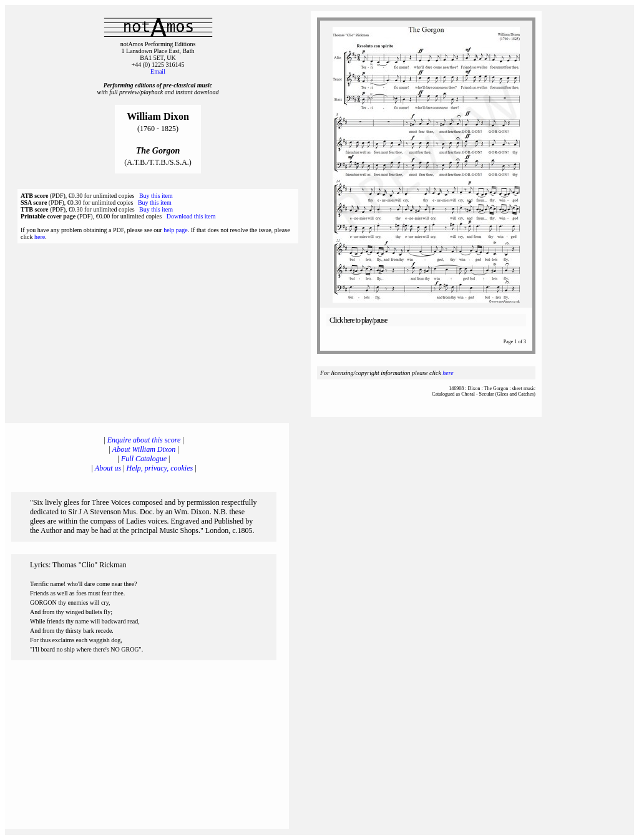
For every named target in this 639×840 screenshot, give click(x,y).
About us (108, 468)
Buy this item (156, 196)
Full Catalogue (144, 459)
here (40, 237)
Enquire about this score (144, 440)
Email (158, 71)
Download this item (191, 216)
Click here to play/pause (358, 320)
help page (176, 230)
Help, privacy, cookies (160, 468)
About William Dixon (144, 449)
